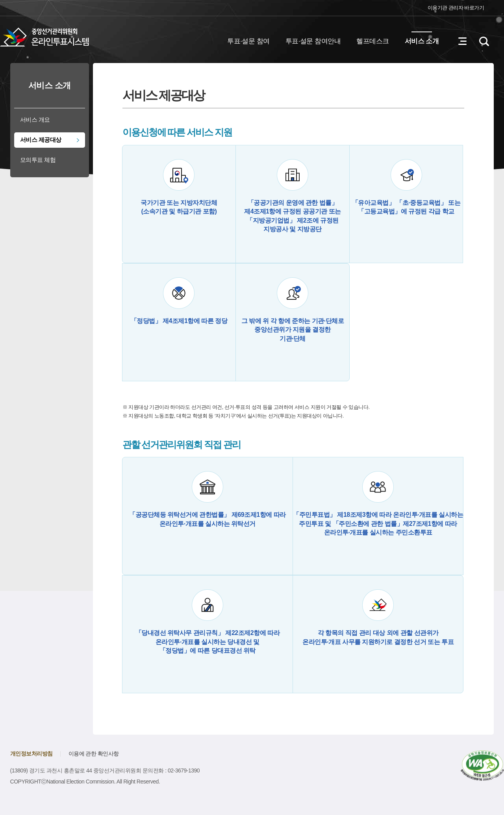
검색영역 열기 (484, 41)
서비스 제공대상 (41, 140)
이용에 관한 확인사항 (94, 754)
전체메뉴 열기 (462, 41)
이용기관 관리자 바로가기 (456, 8)
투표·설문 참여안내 (313, 41)
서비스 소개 (422, 41)
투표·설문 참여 (248, 41)
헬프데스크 (373, 41)
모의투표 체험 (38, 160)
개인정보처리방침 (31, 754)
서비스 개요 (35, 120)
